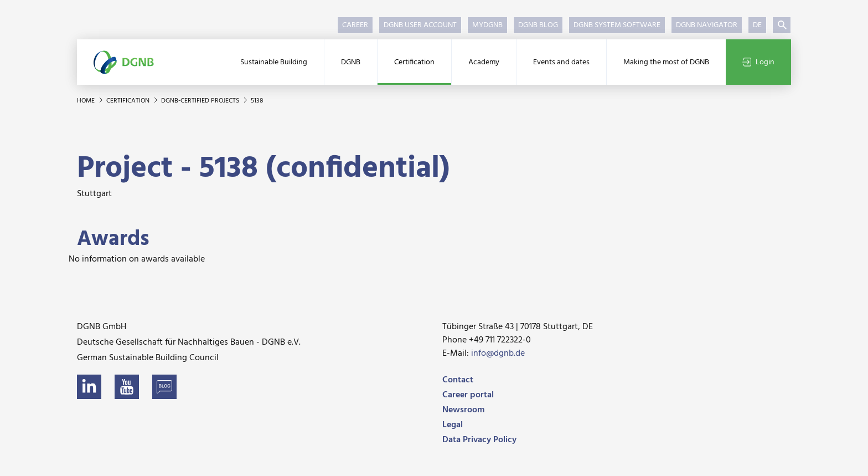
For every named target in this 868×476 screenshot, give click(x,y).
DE (757, 25)
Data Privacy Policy (479, 440)
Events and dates (561, 62)
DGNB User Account (420, 25)
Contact (458, 380)
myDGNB (487, 25)
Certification (414, 62)
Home (87, 101)
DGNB (351, 62)
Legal (453, 425)
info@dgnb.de (498, 354)
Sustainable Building (274, 62)
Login (758, 62)
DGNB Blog (538, 25)
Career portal (468, 395)
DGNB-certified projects (201, 101)
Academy (484, 62)
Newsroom (463, 410)
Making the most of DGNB (666, 62)
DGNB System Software (617, 25)
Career (355, 25)
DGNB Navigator (707, 25)
